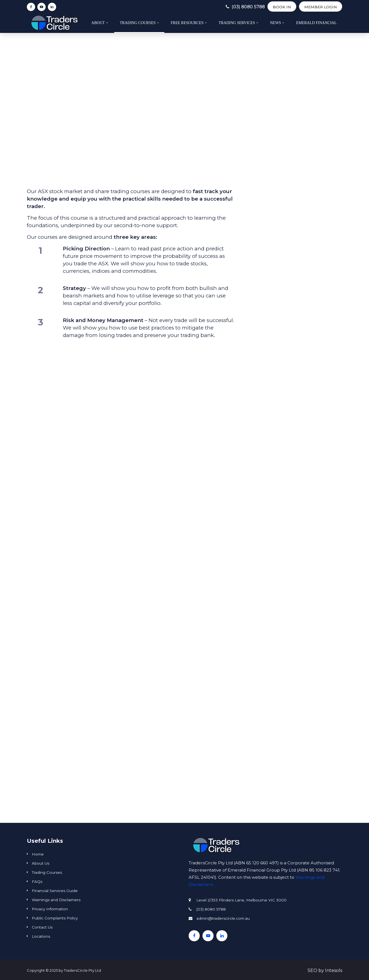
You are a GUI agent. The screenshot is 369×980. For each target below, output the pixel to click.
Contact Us (42, 927)
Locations (41, 936)
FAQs (37, 882)
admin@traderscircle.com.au (223, 918)
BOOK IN (280, 7)
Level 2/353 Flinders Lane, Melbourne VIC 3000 (241, 900)
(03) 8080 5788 (238, 7)
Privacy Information (50, 909)
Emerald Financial (316, 23)
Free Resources (187, 23)
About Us (41, 863)
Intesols (334, 970)
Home (38, 854)
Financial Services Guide (55, 891)
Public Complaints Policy (55, 918)
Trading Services (237, 23)
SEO (312, 970)
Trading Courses (138, 23)
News (276, 23)
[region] (184, 484)
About (98, 23)
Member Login (320, 7)
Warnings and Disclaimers (56, 900)
